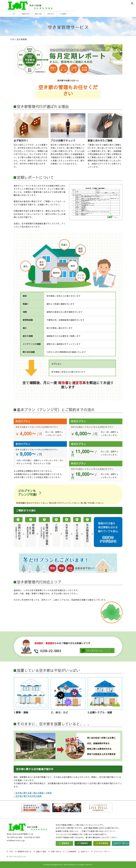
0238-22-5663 (58, 651)
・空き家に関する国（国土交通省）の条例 (33, 793)
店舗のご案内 (68, 14)
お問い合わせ (90, 14)
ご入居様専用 (111, 14)
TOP (24, 14)
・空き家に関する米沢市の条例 (28, 796)
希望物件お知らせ (46, 14)
